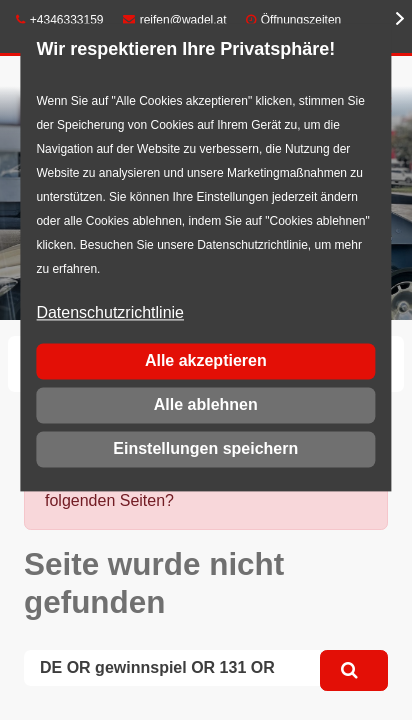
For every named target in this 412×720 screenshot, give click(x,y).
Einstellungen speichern (205, 448)
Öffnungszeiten (301, 20)
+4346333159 (60, 20)
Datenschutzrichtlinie (110, 313)
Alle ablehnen (206, 404)
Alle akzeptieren (206, 360)
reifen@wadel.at (175, 20)
